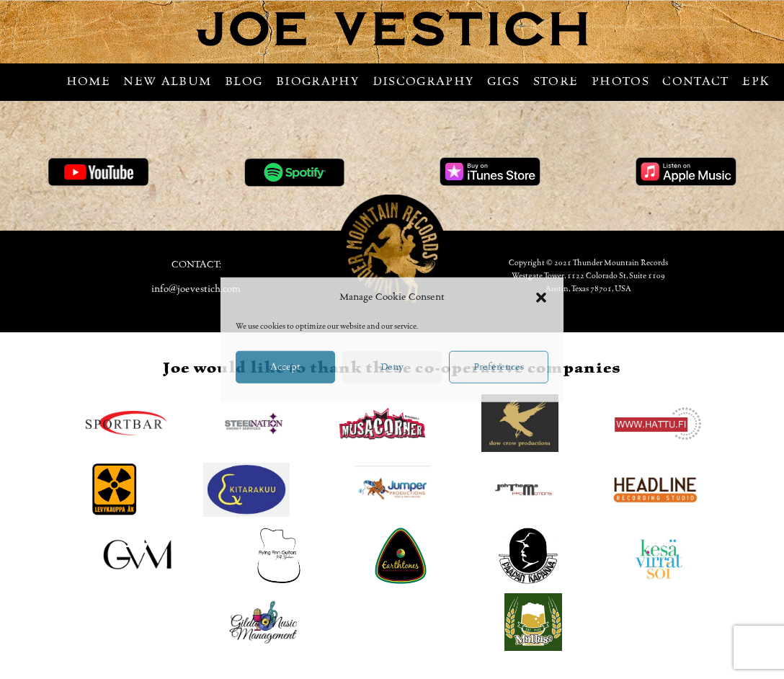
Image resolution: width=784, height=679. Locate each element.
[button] (541, 297)
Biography (317, 81)
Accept (285, 367)
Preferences (499, 367)
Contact (695, 81)
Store (556, 81)
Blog (244, 81)
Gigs (503, 81)
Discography (423, 81)
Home (88, 81)
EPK (756, 81)
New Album (167, 81)
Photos (620, 81)
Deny (392, 367)
